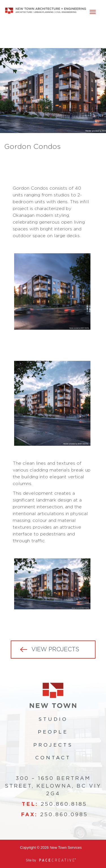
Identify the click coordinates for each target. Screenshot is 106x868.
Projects (53, 745)
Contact (53, 758)
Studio (53, 719)
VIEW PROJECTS (55, 650)
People (53, 732)
